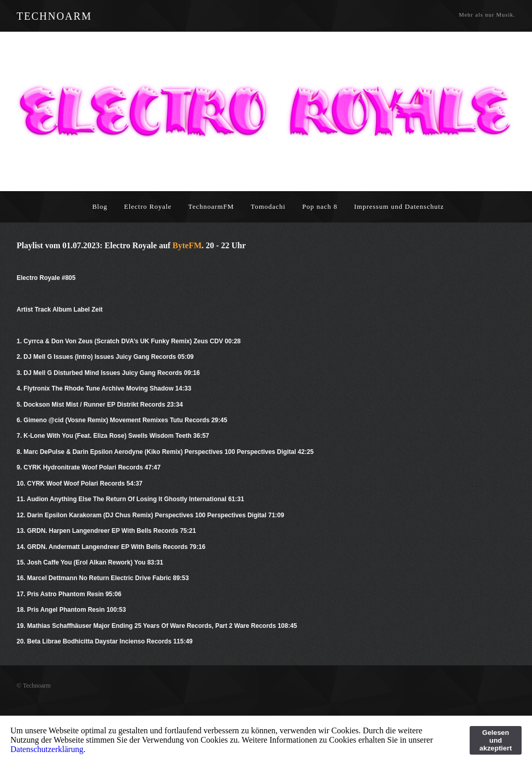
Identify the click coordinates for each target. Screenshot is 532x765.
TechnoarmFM (211, 206)
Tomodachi (268, 206)
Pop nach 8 (320, 206)
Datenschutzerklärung (47, 749)
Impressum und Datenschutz (399, 206)
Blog (99, 206)
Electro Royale (148, 206)
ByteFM (187, 245)
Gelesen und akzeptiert (496, 740)
